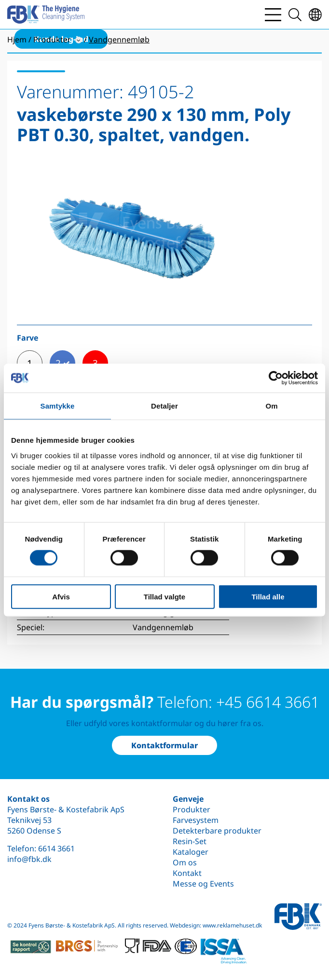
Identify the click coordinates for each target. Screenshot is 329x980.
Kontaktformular (164, 745)
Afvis (61, 596)
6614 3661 (56, 848)
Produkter (192, 809)
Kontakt (187, 873)
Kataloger (191, 852)
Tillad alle (268, 596)
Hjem (17, 40)
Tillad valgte (164, 596)
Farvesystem (196, 820)
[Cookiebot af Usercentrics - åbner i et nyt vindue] (276, 378)
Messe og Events (203, 884)
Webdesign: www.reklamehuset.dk (216, 925)
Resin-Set (190, 841)
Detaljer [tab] (164, 406)
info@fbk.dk (29, 859)
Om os (185, 862)
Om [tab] (271, 406)
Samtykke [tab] (58, 406)
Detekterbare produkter (217, 831)
